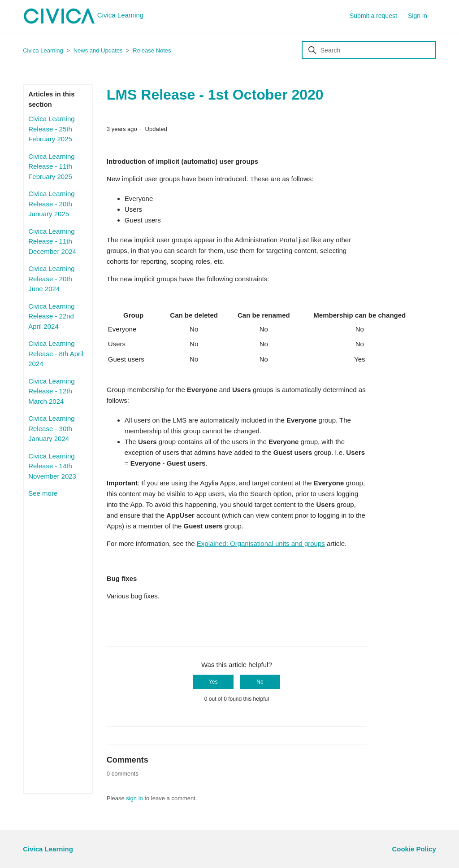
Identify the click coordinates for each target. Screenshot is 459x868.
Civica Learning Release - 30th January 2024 (51, 428)
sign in (134, 798)
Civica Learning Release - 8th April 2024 (56, 353)
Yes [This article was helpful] (213, 682)
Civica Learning (83, 16)
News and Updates (98, 50)
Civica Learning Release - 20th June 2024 (51, 279)
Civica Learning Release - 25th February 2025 (51, 129)
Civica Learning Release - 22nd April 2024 (51, 316)
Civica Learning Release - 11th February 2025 (51, 166)
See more (43, 493)
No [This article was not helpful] (260, 682)
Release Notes (152, 50)
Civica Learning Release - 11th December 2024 (52, 241)
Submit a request (373, 16)
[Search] (369, 50)
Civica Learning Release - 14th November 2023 (52, 466)
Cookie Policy (414, 849)
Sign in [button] (418, 16)
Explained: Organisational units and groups (261, 543)
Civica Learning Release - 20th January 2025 (51, 204)
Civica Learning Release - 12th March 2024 (51, 391)
